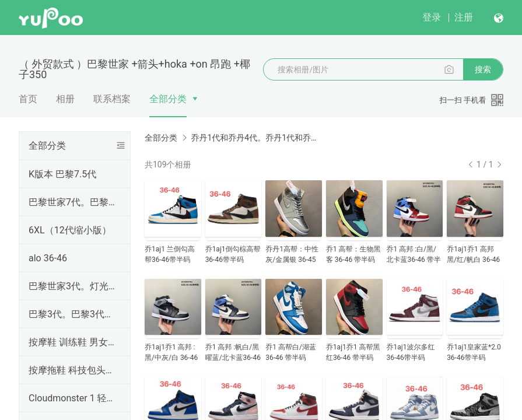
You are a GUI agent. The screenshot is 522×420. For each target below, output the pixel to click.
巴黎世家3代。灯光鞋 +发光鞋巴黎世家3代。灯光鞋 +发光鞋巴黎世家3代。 (72, 286)
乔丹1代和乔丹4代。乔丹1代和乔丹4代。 (257, 138)
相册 (65, 99)
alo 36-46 (48, 258)
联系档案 (112, 99)
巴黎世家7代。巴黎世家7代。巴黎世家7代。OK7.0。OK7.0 (72, 202)
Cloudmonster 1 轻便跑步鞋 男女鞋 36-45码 (72, 398)
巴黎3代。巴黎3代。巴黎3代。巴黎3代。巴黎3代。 (72, 314)
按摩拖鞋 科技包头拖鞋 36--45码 (72, 370)
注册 (464, 17)
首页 (28, 99)
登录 (432, 17)
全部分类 (168, 99)
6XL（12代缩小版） (70, 230)
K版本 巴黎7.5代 (62, 174)
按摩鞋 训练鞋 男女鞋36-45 (72, 342)
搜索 (483, 69)
